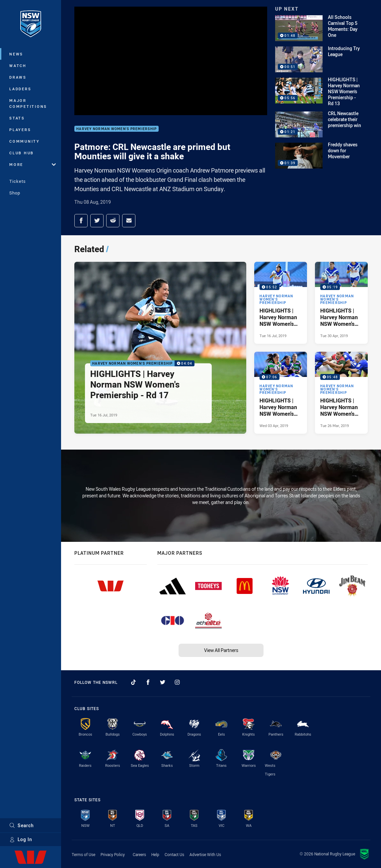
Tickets (18, 181)
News (16, 54)
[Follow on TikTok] (133, 682)
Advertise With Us (205, 854)
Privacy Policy (113, 854)
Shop (15, 193)
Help (155, 854)
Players (20, 130)
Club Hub (22, 153)
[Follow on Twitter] (163, 682)
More (33, 164)
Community (25, 141)
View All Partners (221, 650)
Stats (17, 118)
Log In (21, 839)
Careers (139, 854)
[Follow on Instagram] (177, 682)
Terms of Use (83, 854)
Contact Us (174, 854)
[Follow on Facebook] (148, 682)
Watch (18, 66)
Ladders (20, 89)
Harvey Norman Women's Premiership (116, 129)
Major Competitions (28, 103)
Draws (18, 77)
